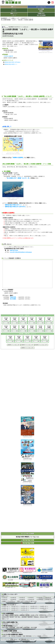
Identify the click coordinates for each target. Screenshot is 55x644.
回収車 (12, 615)
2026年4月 (31, 598)
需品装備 (24, 617)
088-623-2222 (14, 250)
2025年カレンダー (10, 338)
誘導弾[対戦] (5, 617)
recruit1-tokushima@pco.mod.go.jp (21, 252)
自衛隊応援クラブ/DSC (27, 585)
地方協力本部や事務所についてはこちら (27, 537)
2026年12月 (49, 600)
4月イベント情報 (32, 323)
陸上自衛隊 (11, 578)
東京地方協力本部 (27, 540)
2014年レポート (44, 608)
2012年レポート (16, 610)
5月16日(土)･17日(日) (27, 436)
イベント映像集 (37, 636)
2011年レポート (25, 610)
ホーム (15, 7)
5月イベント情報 (40, 323)
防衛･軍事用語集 (27, 636)
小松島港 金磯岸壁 (8, 56)
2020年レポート (44, 606)
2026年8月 (13, 600)
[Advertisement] (27, 80)
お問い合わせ (14, 639)
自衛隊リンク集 (6, 636)
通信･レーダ (5, 619)
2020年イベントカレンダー (27, 348)
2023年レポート (16, 606)
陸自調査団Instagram (27, 570)
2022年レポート (25, 606)
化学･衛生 (18, 617)
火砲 (37, 615)
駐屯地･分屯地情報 (17, 636)
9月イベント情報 (23, 331)
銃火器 (12, 617)
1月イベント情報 (6, 323)
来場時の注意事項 (18, 158)
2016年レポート (35, 608)
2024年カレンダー (6, 319)
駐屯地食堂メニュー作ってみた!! (11, 624)
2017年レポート (25, 608)
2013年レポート (6, 610)
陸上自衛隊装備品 (41, 10)
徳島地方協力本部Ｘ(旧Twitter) (13, 62)
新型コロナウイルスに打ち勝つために (27, 601)
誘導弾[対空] (43, 615)
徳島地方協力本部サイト (11, 64)
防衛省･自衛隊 (44, 570)
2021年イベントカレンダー (41, 345)
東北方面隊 (34, 628)
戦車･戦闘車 (5, 615)
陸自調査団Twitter (11, 570)
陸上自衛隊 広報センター (11, 585)
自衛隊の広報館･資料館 (10, 631)
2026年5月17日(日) (27, 459)
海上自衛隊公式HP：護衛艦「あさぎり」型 (18, 178)
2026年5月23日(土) (27, 482)
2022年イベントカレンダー (27, 345)
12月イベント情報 (49, 331)
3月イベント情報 (23, 323)
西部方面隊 (19, 628)
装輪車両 (22, 615)
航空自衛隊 (44, 578)
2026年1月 (5, 598)
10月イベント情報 (32, 331)
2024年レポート (6, 606)
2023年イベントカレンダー (14, 345)
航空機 (28, 615)
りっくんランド (6, 633)
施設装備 (30, 617)
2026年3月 (22, 598)
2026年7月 (5, 600)
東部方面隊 (5, 628)
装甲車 (17, 615)
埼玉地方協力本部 (27, 543)
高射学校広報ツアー (17, 633)
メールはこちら (41, 7)
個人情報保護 (22, 639)
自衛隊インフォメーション (9, 601)
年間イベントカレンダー (10, 594)
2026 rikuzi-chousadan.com (28, 643)
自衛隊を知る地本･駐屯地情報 (41, 14)
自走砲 (33, 615)
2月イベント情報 (15, 323)
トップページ (6, 639)
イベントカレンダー (14, 10)
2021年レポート (35, 606)
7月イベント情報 (6, 331)
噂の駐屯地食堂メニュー (10, 626)
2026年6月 (48, 598)
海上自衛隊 (27, 578)
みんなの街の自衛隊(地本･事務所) (13, 634)
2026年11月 (40, 600)
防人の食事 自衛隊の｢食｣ (11, 622)
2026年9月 (22, 600)
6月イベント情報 (49, 323)
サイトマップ (31, 639)
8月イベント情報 (15, 331)
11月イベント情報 (40, 331)
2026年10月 (31, 600)
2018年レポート (16, 608)
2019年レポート (6, 608)
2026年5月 (40, 598)
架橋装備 (36, 617)
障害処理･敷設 (44, 617)
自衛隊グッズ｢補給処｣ (44, 585)
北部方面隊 (27, 628)
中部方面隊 (12, 628)
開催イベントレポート (14, 14)
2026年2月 (13, 598)
